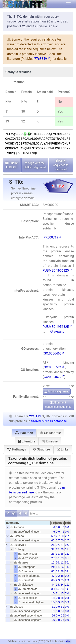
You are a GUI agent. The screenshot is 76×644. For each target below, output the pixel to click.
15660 (64, 593)
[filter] (50, 513)
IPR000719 (52, 237)
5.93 (68, 602)
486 (63, 576)
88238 (64, 571)
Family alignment (57, 391)
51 (53, 607)
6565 (64, 580)
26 (53, 615)
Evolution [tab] (24, 433)
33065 (55, 589)
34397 (64, 585)
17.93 (59, 549)
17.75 (69, 549)
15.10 (59, 589)
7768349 (42, 59)
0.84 (68, 598)
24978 (64, 567)
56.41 (59, 562)
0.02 (59, 607)
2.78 (59, 536)
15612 (55, 593)
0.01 (59, 615)
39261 (64, 549)
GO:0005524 (54, 367)
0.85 (59, 598)
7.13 (59, 593)
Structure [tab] (41, 449)
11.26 (59, 567)
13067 (55, 602)
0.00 (59, 527)
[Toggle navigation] (68, 4)
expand (57, 332)
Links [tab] (63, 449)
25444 (64, 554)
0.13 (59, 558)
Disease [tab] (50, 441)
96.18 (69, 545)
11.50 (69, 554)
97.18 (59, 545)
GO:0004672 (54, 377)
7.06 (68, 593)
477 (54, 576)
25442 (55, 554)
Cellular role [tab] (50, 433)
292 (54, 558)
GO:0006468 (54, 353)
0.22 (59, 576)
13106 (64, 602)
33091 (64, 589)
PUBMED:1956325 (57, 271)
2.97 (68, 580)
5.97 (59, 602)
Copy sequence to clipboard (61, 165)
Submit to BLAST (12, 165)
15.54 (69, 585)
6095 (54, 536)
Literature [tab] (27, 441)
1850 (54, 598)
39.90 (69, 571)
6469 (54, 580)
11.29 (69, 567)
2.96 (59, 580)
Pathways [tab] (17, 449)
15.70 (59, 585)
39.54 (59, 571)
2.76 (68, 536)
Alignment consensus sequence (58, 405)
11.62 (59, 554)
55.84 (69, 562)
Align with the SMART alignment (35, 165)
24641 (55, 567)
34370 (55, 585)
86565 (55, 571)
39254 (55, 549)
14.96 (69, 589)
